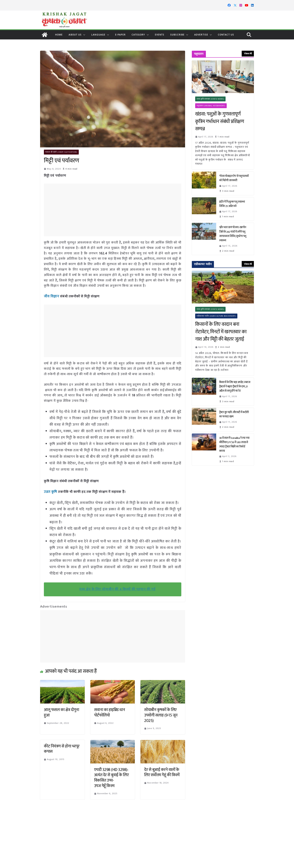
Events (160, 35)
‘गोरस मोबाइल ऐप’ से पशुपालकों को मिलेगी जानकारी (234, 178)
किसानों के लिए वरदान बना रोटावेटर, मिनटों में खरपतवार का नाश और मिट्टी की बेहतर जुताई (221, 332)
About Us (75, 35)
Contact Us (226, 35)
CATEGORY (138, 35)
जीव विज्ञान (52, 296)
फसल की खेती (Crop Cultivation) (61, 152)
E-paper (120, 35)
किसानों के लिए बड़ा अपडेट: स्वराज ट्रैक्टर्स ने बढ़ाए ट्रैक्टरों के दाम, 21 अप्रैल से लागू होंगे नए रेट (235, 386)
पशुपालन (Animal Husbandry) (211, 106)
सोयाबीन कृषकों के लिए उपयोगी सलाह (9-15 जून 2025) (161, 715)
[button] (83, 35)
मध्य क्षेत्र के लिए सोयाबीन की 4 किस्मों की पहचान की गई (117, 589)
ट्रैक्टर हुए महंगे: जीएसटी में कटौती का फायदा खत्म (234, 414)
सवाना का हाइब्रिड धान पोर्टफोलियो (110, 712)
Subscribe (177, 35)
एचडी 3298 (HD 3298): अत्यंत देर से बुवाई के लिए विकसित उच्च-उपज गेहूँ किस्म (111, 777)
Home (59, 35)
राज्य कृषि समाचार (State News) (210, 99)
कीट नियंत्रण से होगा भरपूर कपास (62, 748)
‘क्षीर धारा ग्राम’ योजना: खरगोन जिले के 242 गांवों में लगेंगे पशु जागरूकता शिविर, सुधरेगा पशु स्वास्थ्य (233, 234)
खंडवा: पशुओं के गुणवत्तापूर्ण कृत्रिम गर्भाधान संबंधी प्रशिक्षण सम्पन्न (220, 122)
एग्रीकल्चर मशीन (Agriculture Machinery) (216, 316)
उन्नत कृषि (50, 491)
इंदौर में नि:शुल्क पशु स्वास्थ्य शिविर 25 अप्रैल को (232, 204)
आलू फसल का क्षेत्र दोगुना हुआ (61, 712)
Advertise (201, 35)
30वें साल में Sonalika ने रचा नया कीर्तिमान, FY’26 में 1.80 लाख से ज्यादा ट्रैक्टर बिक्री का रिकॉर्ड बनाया (234, 444)
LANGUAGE (98, 35)
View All (248, 53)
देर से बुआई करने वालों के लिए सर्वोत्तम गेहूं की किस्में (162, 772)
